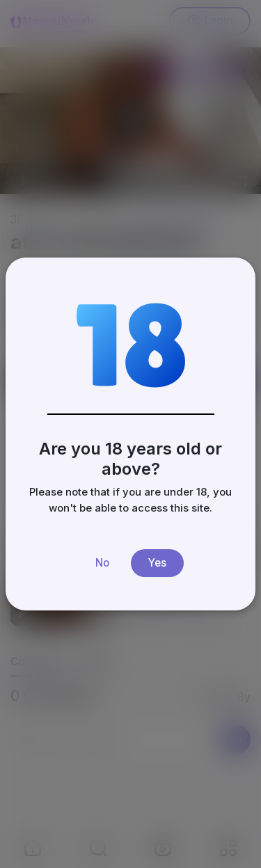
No (102, 563)
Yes (157, 563)
